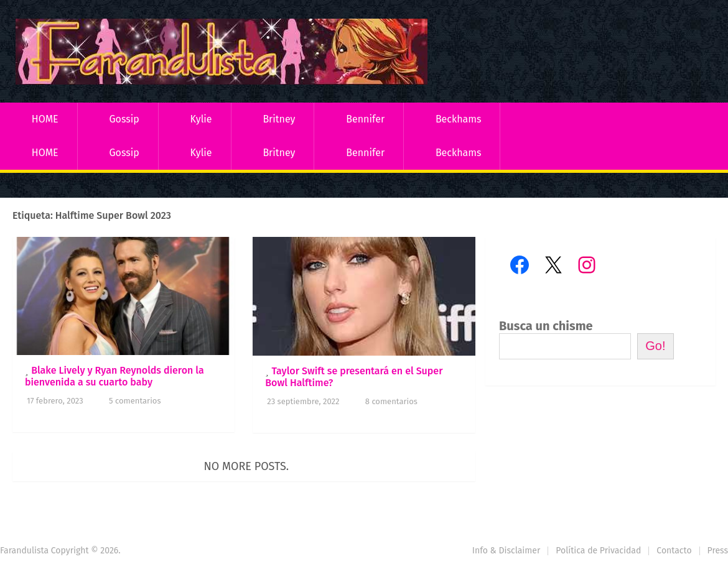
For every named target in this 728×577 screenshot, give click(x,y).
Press (718, 551)
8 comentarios (391, 401)
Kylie (201, 119)
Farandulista (24, 551)
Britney (279, 119)
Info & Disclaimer (506, 551)
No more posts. (247, 466)
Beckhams (459, 119)
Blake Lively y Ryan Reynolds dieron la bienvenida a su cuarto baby (114, 376)
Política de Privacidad (598, 551)
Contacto (674, 551)
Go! (655, 346)
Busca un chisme (546, 326)
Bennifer (365, 119)
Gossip (124, 119)
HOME (45, 119)
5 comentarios (135, 401)
